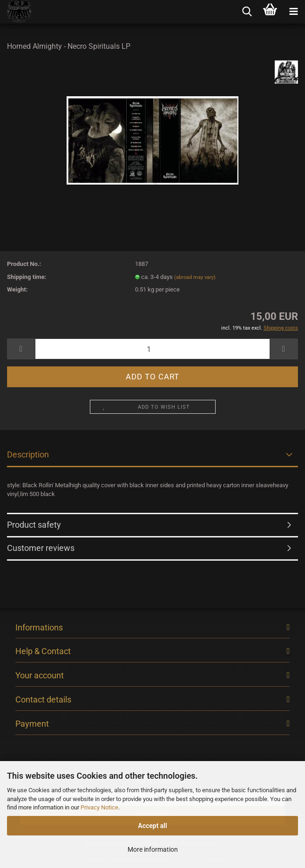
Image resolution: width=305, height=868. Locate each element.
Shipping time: (27, 277)
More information (153, 849)
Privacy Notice (99, 807)
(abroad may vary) (195, 277)
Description (28, 454)
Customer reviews (41, 548)
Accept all (152, 826)
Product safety (34, 525)
